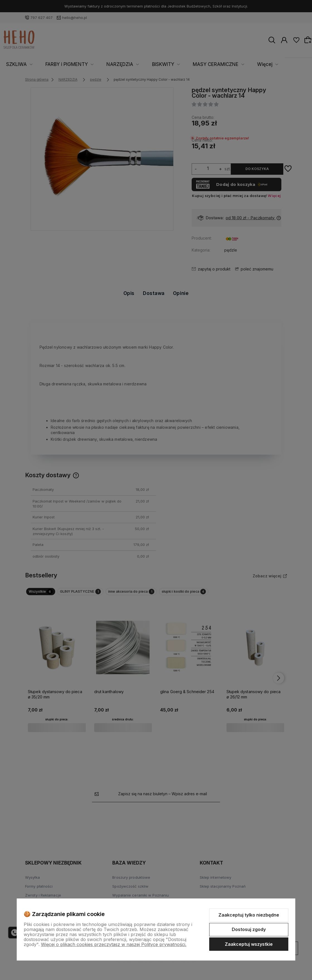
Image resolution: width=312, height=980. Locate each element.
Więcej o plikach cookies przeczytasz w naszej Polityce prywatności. (114, 944)
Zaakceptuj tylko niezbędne (249, 915)
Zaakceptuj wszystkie (249, 944)
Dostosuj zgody (249, 929)
